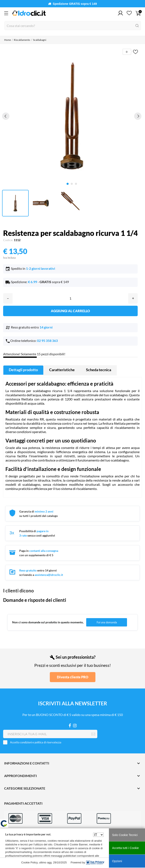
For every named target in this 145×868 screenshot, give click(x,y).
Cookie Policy (30, 862)
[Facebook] (70, 725)
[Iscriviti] (93, 734)
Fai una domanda (107, 622)
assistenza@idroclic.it (49, 575)
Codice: (8, 240)
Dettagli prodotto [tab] (23, 370)
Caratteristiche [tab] (62, 370)
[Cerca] (73, 26)
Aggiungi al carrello (70, 311)
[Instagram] (75, 725)
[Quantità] (70, 298)
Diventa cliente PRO (73, 677)
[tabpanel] (72, 116)
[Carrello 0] (138, 13)
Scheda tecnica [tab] (99, 370)
